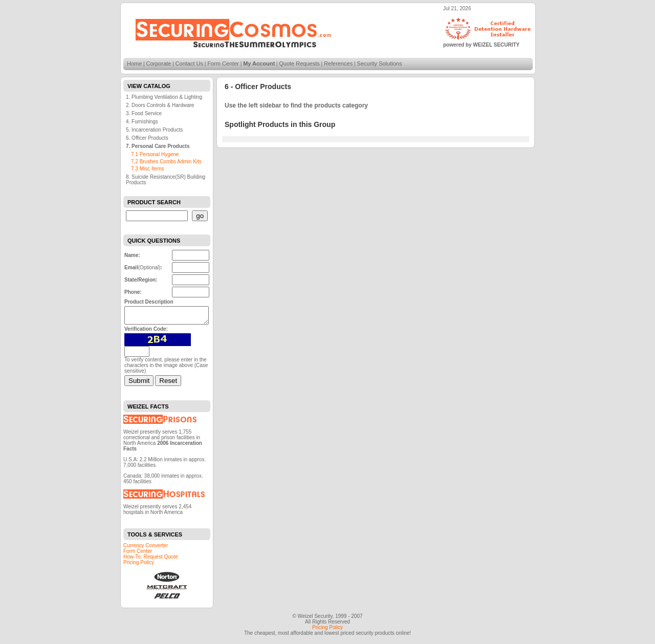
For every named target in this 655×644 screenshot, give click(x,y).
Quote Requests (299, 63)
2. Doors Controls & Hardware (160, 105)
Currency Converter (146, 549)
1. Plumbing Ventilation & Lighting (164, 97)
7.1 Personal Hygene (155, 154)
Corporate (159, 63)
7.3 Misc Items (147, 169)
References (338, 63)
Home (134, 63)
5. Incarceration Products (154, 130)
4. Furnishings (142, 122)
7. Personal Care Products (158, 146)
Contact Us (189, 63)
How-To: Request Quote (151, 560)
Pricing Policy (139, 565)
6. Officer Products (147, 138)
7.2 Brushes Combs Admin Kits (166, 162)
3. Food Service (144, 113)
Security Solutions (379, 63)
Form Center (223, 63)
